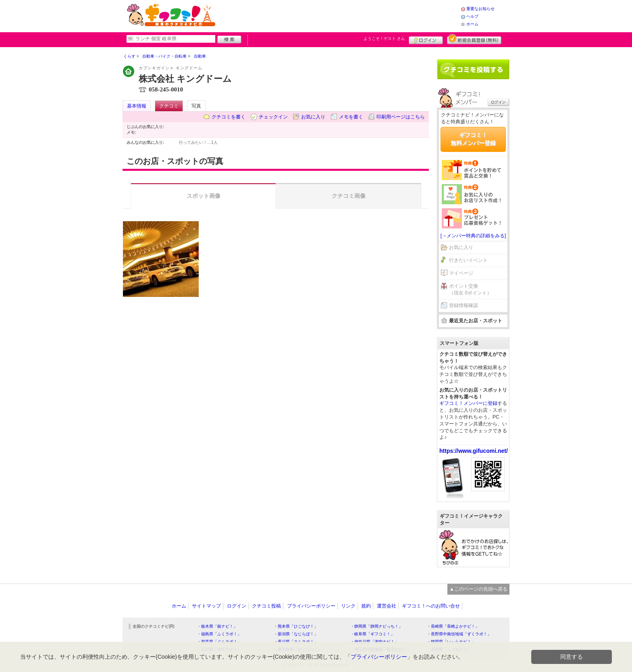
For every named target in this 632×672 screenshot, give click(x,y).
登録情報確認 (464, 305)
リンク (348, 606)
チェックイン (273, 117)
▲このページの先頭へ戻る (478, 589)
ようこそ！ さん (384, 38)
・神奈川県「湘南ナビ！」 (374, 642)
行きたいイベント (468, 260)
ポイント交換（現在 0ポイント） (470, 289)
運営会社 (387, 606)
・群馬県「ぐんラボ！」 (219, 642)
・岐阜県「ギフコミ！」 (372, 634)
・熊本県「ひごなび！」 (296, 626)
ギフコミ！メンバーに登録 (468, 403)
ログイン (426, 39)
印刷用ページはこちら (401, 117)
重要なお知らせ (480, 9)
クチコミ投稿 (266, 606)
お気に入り (313, 117)
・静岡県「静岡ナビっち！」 (376, 626)
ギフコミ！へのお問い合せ (431, 606)
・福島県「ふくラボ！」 (219, 634)
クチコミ (169, 106)
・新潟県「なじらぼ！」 (296, 634)
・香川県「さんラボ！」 (296, 642)
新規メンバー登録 (474, 39)
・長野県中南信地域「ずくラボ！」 (459, 634)
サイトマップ (206, 606)
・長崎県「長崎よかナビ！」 (453, 626)
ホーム (472, 24)
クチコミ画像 (349, 196)
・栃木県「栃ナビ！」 (217, 626)
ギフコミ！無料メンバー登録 (473, 139)
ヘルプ (472, 16)
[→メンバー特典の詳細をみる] (473, 236)
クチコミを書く (229, 117)
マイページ (461, 273)
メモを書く (351, 117)
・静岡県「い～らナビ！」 (451, 642)
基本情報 (137, 106)
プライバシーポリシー (311, 606)
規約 (366, 606)
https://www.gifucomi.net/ (474, 451)
